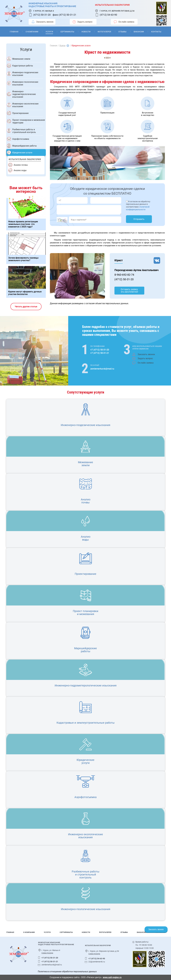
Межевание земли (21, 59)
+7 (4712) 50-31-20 (100, 350)
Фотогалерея (104, 32)
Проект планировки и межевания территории (29, 121)
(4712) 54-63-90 (108, 15)
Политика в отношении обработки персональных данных (67, 972)
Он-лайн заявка (124, 22)
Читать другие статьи (26, 307)
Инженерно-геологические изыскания (25, 83)
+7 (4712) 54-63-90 (97, 959)
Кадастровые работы (23, 66)
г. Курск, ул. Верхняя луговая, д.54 (117, 11)
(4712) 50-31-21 (68, 15)
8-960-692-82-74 (124, 275)
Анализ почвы (21, 165)
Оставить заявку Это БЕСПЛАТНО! (129, 291)
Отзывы (122, 32)
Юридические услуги (22, 152)
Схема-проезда (47, 953)
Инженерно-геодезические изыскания (25, 74)
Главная (14, 32)
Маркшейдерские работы (25, 146)
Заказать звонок (43, 22)
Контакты (156, 32)
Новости (86, 32)
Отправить (139, 219)
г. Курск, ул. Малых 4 (44, 11)
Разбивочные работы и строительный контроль (24, 131)
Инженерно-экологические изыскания (25, 105)
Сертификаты (67, 32)
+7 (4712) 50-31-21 (100, 353)
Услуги (49, 32)
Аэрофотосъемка (21, 139)
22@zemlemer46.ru (97, 962)
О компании (32, 32)
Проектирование (20, 113)
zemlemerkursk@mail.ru (102, 369)
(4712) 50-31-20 (42, 15)
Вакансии (139, 32)
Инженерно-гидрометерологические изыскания (24, 94)
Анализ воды (20, 170)
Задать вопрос (83, 22)
